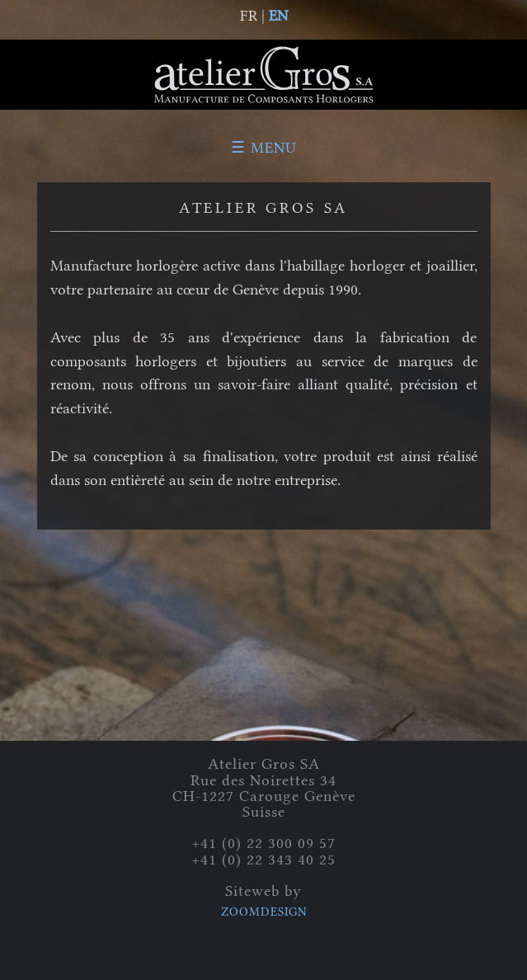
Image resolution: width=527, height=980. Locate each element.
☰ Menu (264, 148)
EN (278, 16)
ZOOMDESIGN (264, 912)
